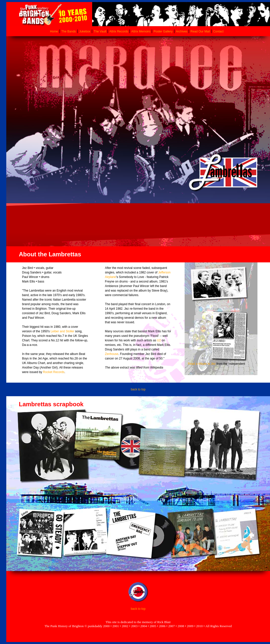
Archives (182, 31)
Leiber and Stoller (62, 331)
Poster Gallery (163, 31)
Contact (218, 31)
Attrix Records (119, 31)
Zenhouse (112, 354)
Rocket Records (54, 372)
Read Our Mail (200, 31)
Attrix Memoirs (141, 31)
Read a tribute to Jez (202, 364)
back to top (138, 389)
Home (54, 31)
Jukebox (85, 31)
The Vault (100, 31)
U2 (159, 340)
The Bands (69, 31)
